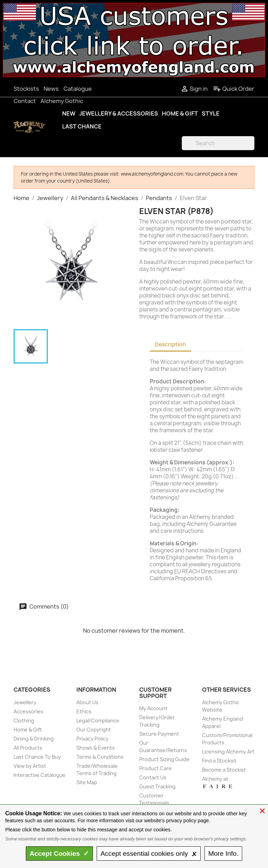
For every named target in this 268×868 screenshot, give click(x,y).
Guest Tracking (157, 786)
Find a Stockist (219, 761)
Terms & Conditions (100, 757)
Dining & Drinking (34, 739)
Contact (25, 101)
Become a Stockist (224, 770)
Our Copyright (94, 730)
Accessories (28, 711)
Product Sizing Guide (164, 759)
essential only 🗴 (149, 854)
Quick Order (234, 89)
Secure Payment (159, 734)
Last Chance (82, 126)
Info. (223, 854)
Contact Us (153, 777)
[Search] (218, 143)
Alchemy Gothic (62, 101)
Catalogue (78, 89)
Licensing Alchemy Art (228, 752)
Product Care (155, 768)
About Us (87, 702)
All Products (28, 748)
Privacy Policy (92, 739)
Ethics (84, 711)
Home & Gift (180, 113)
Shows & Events (96, 748)
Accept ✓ (59, 854)
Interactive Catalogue (40, 775)
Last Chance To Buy (37, 757)
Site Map (87, 782)
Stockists (26, 89)
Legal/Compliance (98, 720)
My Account (153, 708)
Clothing (24, 720)
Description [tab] (170, 344)
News (51, 89)
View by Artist (30, 766)
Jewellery (25, 702)
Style (211, 113)
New (69, 113)
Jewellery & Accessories (119, 113)
